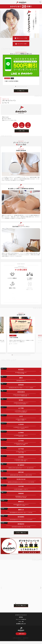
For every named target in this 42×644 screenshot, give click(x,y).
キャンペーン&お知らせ (21, 619)
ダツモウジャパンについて (21, 615)
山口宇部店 (18, 442)
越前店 (18, 379)
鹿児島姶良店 (18, 525)
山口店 (18, 418)
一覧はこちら (21, 91)
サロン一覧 (21, 622)
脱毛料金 (21, 617)
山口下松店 (18, 450)
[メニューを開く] (40, 3)
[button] (16, 86)
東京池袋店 (18, 371)
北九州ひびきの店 (18, 480)
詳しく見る (22, 131)
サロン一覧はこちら (21, 533)
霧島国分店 (18, 503)
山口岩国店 (18, 458)
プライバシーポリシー (17, 638)
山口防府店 (18, 426)
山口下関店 (18, 409)
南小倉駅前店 (18, 466)
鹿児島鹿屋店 (18, 518)
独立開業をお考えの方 (21, 624)
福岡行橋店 (18, 473)
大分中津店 (18, 487)
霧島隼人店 (18, 510)
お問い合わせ (21, 634)
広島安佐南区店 (18, 393)
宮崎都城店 (18, 495)
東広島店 (18, 401)
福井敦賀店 (18, 386)
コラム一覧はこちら (21, 606)
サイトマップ (25, 638)
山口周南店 (18, 434)
